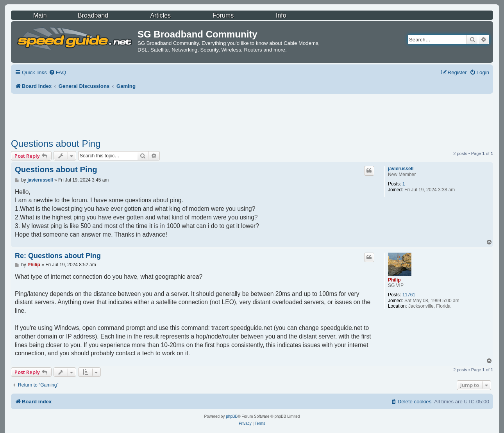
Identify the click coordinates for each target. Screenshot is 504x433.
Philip (394, 280)
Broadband (93, 15)
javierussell (401, 169)
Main (40, 15)
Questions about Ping (56, 143)
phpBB (232, 416)
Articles (161, 15)
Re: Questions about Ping (58, 256)
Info (281, 15)
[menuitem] (57, 72)
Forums (223, 15)
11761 (409, 295)
